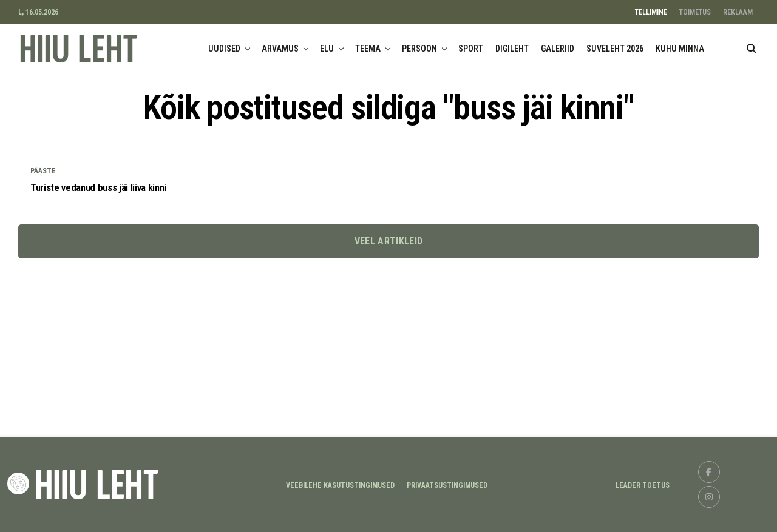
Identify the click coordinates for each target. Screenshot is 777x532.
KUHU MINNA (680, 49)
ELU (327, 49)
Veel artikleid (388, 242)
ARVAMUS (280, 49)
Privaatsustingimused (447, 485)
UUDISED (224, 49)
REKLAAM (738, 12)
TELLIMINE (651, 12)
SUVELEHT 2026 (615, 49)
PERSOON (419, 49)
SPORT (471, 49)
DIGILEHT (512, 49)
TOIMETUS (695, 12)
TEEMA (368, 49)
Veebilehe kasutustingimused (340, 485)
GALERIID (558, 49)
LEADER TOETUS (643, 485)
